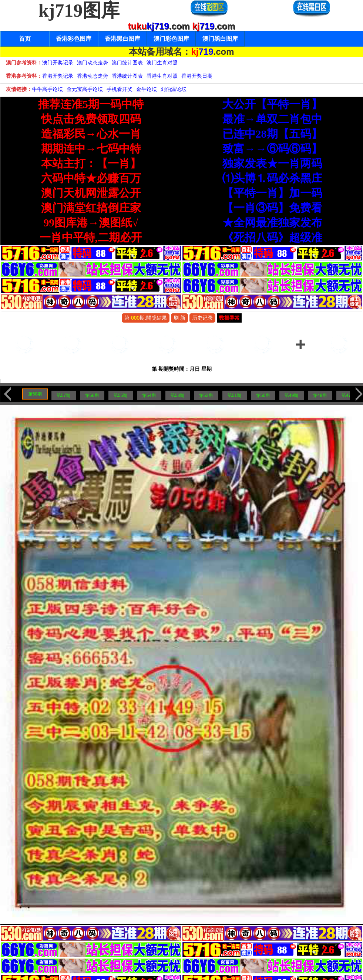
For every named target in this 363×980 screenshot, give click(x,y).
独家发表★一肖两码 (272, 163)
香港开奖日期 (197, 76)
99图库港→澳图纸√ (91, 223)
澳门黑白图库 (220, 39)
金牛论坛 (147, 89)
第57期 (63, 395)
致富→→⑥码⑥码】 (272, 149)
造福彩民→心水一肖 (91, 134)
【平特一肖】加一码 (272, 193)
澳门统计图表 (127, 63)
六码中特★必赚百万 (91, 178)
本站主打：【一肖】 (91, 163)
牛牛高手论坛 (47, 89)
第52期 (206, 395)
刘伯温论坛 (174, 89)
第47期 (348, 395)
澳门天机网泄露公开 (91, 193)
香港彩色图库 (74, 39)
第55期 (120, 395)
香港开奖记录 (58, 76)
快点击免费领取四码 (91, 119)
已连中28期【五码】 (272, 134)
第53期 (177, 395)
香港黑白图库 (122, 39)
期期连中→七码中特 (91, 149)
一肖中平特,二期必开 (91, 237)
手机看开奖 (120, 89)
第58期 (35, 394)
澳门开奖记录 (58, 63)
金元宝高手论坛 (85, 89)
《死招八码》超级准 (272, 237)
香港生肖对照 (162, 76)
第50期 (263, 395)
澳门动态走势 (93, 63)
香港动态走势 (93, 76)
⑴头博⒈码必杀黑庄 (272, 178)
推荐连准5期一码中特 (91, 104)
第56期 (92, 395)
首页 (25, 39)
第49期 (291, 395)
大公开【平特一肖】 (272, 104)
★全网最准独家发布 (272, 223)
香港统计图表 (127, 76)
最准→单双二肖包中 (272, 119)
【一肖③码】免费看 (272, 208)
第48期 (320, 395)
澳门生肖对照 (162, 63)
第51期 (234, 395)
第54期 (149, 395)
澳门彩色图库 (171, 39)
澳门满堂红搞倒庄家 (91, 208)
